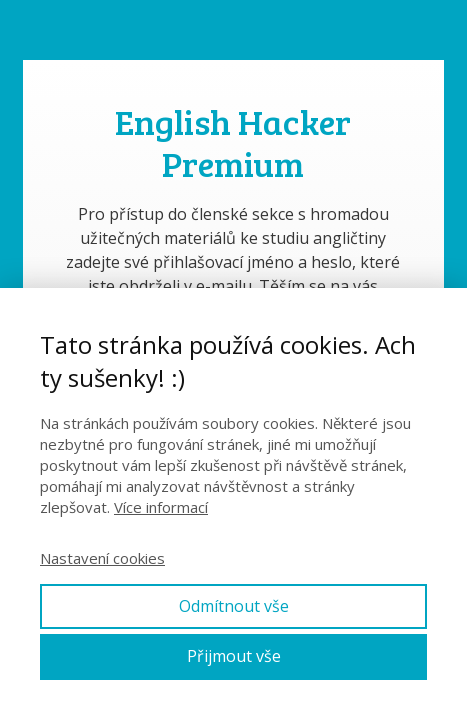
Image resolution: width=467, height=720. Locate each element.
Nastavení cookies (102, 558)
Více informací (161, 507)
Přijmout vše (234, 656)
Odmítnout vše (234, 606)
